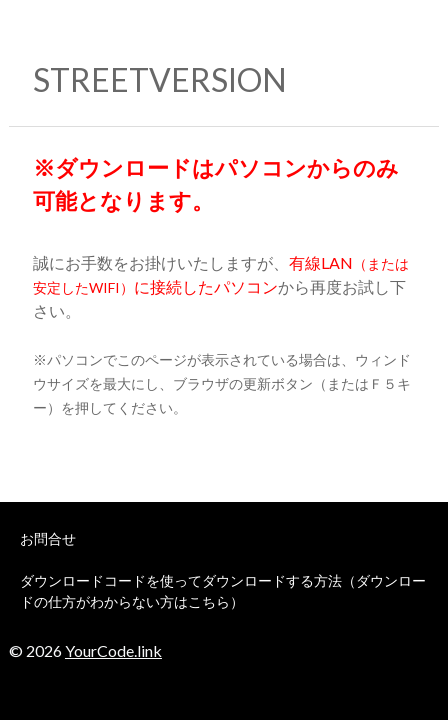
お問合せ (48, 538)
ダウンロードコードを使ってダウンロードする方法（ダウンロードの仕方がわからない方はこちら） (223, 591)
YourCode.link (113, 650)
